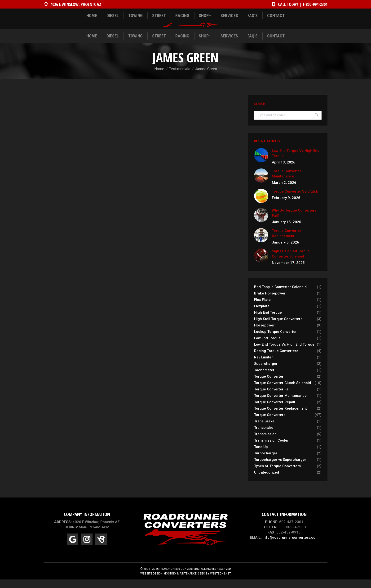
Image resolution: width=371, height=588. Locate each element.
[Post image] (261, 164)
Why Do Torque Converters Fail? (294, 222)
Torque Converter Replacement (287, 242)
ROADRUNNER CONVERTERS (180, 577)
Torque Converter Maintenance (287, 182)
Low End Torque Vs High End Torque (296, 162)
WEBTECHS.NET (221, 582)
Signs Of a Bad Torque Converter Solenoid (291, 262)
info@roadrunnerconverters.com (291, 546)
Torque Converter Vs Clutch (295, 200)
